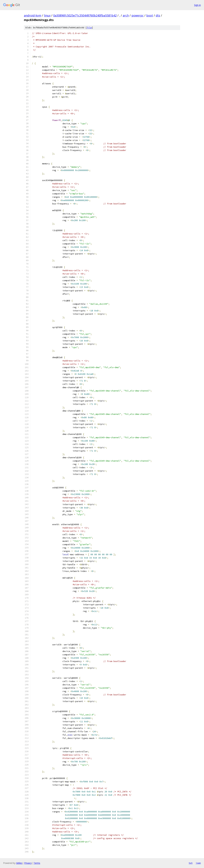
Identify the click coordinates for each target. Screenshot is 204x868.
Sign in (197, 5)
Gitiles (19, 863)
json (198, 863)
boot (150, 15)
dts (158, 15)
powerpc (138, 15)
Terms (37, 863)
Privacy (28, 863)
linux (47, 15)
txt (191, 863)
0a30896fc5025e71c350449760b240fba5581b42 (85, 15)
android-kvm (33, 15)
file (89, 28)
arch (126, 15)
